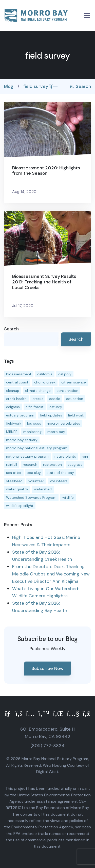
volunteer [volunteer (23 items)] (36, 481)
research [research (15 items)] (30, 464)
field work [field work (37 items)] (76, 415)
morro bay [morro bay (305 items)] (56, 432)
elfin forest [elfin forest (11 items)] (35, 407)
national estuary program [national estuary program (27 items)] (27, 456)
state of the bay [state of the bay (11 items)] (60, 473)
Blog (9, 86)
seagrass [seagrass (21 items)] (75, 464)
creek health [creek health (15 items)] (16, 399)
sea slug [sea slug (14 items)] (34, 473)
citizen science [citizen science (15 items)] (74, 382)
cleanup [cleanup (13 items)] (13, 391)
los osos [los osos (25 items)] (34, 423)
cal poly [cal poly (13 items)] (65, 374)
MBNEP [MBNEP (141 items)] (12, 432)
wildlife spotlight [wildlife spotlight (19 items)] (20, 506)
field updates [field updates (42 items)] (51, 415)
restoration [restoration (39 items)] (52, 464)
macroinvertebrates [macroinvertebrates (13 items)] (63, 423)
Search (81, 86)
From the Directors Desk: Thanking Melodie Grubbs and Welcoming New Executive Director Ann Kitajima (51, 574)
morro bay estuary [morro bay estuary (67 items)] (22, 440)
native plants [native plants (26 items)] (65, 456)
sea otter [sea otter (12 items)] (14, 473)
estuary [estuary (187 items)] (56, 407)
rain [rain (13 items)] (85, 456)
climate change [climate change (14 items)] (38, 391)
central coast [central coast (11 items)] (17, 382)
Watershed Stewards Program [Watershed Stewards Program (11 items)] (31, 497)
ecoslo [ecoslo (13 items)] (55, 399)
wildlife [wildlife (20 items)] (68, 497)
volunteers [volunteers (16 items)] (59, 481)
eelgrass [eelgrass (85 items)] (13, 407)
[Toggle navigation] (87, 15)
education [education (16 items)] (75, 399)
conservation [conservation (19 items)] (67, 391)
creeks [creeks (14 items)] (38, 399)
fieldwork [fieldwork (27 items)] (14, 423)
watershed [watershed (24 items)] (43, 489)
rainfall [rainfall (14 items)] (12, 464)
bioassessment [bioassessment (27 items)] (19, 374)
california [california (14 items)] (45, 374)
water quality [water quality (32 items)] (17, 489)
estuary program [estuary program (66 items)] (20, 415)
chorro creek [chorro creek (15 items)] (45, 382)
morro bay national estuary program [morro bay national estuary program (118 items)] (37, 448)
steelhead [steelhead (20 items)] (14, 481)
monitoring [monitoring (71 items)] (32, 432)
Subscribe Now (48, 668)
